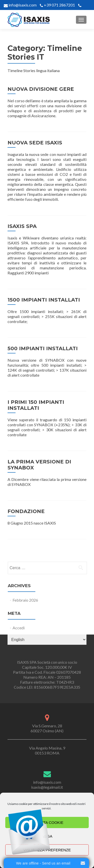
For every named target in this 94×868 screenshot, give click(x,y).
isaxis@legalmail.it (47, 787)
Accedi (19, 628)
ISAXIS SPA (22, 226)
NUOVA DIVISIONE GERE (41, 89)
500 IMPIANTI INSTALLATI (43, 348)
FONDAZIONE (26, 511)
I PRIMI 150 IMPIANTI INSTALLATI (36, 405)
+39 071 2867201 (59, 5)
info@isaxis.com (22, 5)
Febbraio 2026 (25, 600)
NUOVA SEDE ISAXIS (35, 143)
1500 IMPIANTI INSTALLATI (44, 300)
